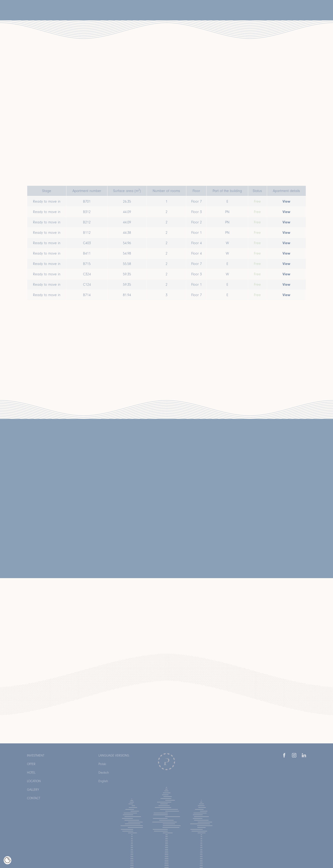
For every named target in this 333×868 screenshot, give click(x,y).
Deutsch (104, 773)
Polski (102, 764)
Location (34, 781)
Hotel (31, 773)
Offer (31, 764)
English (103, 781)
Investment (36, 755)
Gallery (33, 790)
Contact (34, 798)
